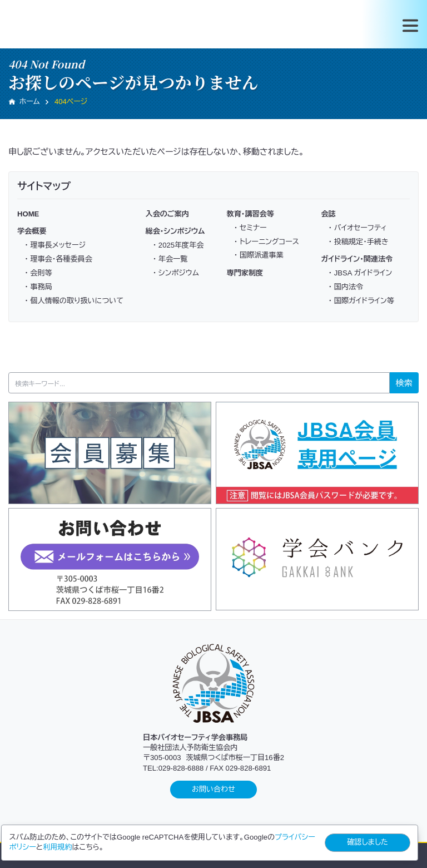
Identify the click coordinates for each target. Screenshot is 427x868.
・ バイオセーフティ (358, 228)
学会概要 (32, 231)
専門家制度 (245, 273)
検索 (404, 383)
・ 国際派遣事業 (259, 255)
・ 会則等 (38, 273)
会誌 (328, 214)
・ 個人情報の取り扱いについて (74, 301)
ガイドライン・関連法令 (357, 259)
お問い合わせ (213, 789)
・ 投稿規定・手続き (359, 242)
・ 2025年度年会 (178, 245)
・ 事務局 (38, 287)
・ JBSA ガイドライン (361, 273)
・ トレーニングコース (267, 242)
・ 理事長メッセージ (55, 245)
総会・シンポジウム (175, 231)
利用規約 (57, 847)
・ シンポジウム (176, 273)
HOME (28, 214)
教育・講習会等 (250, 214)
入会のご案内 (167, 214)
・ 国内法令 (346, 287)
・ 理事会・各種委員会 (58, 259)
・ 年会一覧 (170, 259)
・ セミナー (250, 228)
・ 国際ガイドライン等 (361, 301)
